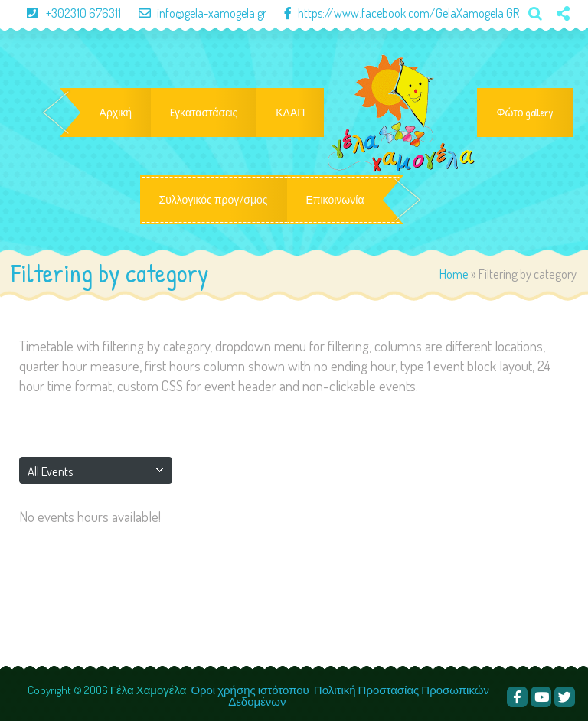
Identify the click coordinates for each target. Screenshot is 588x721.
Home (454, 274)
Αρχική (116, 113)
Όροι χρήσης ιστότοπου (250, 690)
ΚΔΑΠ (290, 113)
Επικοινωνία (335, 200)
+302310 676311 (67, 13)
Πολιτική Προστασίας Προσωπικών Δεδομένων (359, 696)
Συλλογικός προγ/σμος (214, 200)
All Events (51, 471)
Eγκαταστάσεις (204, 113)
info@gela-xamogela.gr (195, 13)
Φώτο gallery (525, 113)
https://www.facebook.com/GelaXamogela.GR (394, 13)
